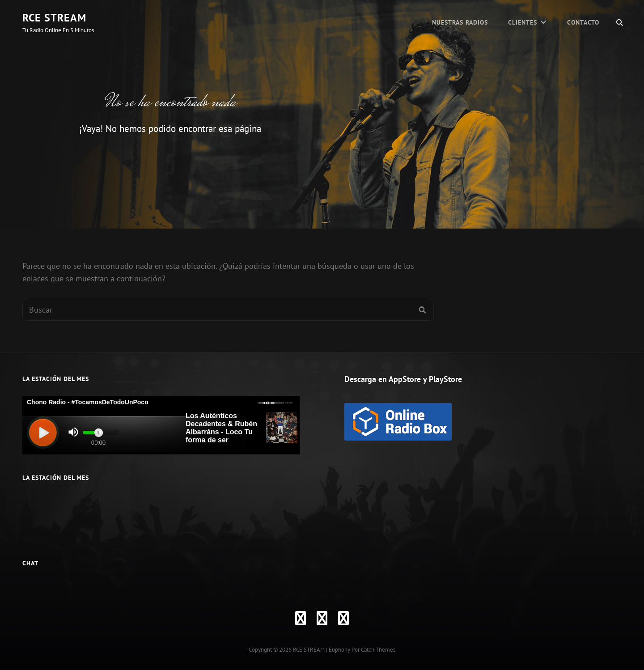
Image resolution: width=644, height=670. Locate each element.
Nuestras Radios (460, 22)
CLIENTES (523, 22)
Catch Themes (378, 650)
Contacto (583, 22)
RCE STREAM (54, 18)
